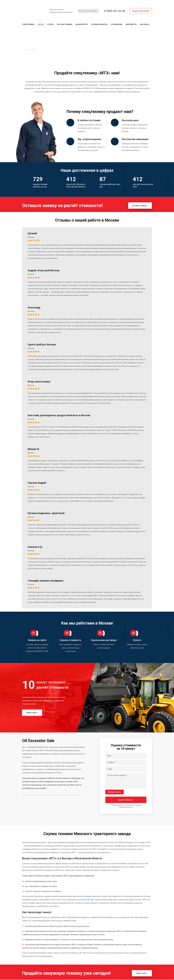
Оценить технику (126, 800)
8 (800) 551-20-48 (115, 11)
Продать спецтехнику (141, 11)
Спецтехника (28, 24)
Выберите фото (115, 792)
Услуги (50, 24)
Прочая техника (65, 24)
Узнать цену (33, 713)
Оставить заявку (140, 206)
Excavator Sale (84, 900)
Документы (131, 24)
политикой (138, 805)
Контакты (145, 24)
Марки (41, 24)
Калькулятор (82, 24)
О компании (117, 24)
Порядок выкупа (99, 24)
